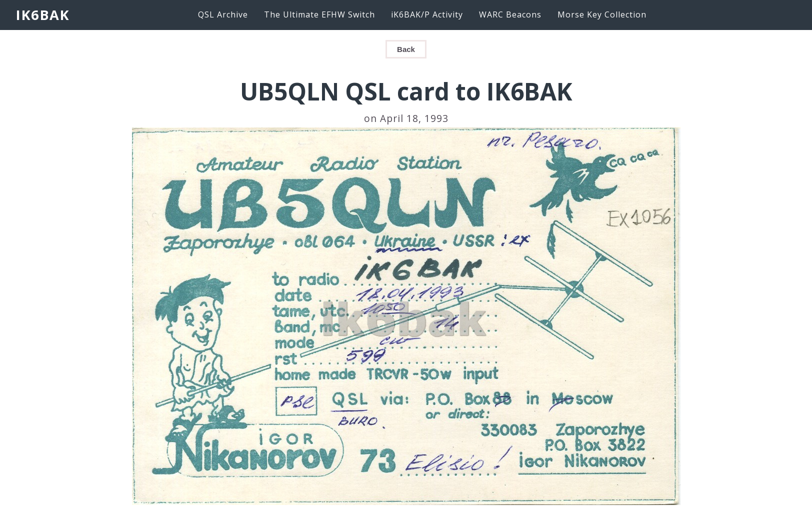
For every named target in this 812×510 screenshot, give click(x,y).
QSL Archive (223, 14)
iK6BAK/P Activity (427, 14)
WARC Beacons (510, 14)
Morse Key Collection (602, 14)
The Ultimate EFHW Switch (319, 14)
